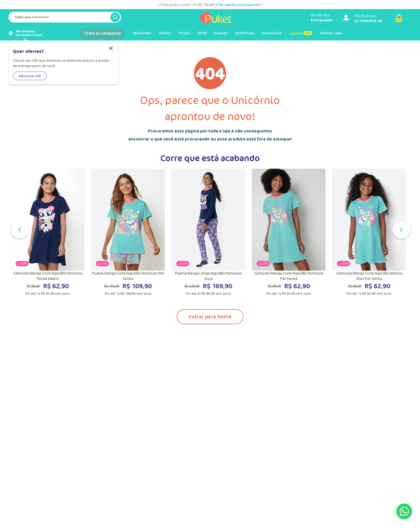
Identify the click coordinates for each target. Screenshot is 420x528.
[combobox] (65, 18)
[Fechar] (111, 49)
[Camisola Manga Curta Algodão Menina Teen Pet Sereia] (369, 232)
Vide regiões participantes (238, 5)
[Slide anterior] (159, 5)
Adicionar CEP (30, 76)
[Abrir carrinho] (399, 18)
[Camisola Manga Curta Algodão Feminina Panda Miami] (48, 232)
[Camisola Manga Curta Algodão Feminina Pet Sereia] (289, 232)
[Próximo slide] (261, 5)
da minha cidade (29, 33)
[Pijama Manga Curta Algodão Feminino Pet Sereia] (128, 232)
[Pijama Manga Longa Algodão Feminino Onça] (208, 232)
